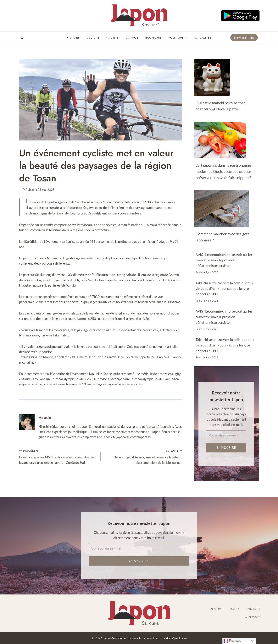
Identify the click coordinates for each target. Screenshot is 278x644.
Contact (253, 609)
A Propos (253, 617)
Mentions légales (224, 609)
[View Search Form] (22, 38)
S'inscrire (226, 448)
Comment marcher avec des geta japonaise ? (222, 237)
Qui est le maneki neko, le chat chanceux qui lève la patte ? (220, 106)
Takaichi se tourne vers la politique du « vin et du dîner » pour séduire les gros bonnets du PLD (225, 288)
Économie (153, 38)
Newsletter (244, 38)
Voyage (132, 38)
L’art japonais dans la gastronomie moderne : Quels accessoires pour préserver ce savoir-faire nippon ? (223, 171)
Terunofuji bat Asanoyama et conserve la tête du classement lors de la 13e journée (143, 456)
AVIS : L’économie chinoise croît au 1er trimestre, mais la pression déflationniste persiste (224, 260)
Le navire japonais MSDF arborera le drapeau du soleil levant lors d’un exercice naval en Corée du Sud (58, 456)
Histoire (73, 38)
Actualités (203, 38)
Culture (93, 38)
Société (112, 38)
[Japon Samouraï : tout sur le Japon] (139, 16)
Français (232, 641)
